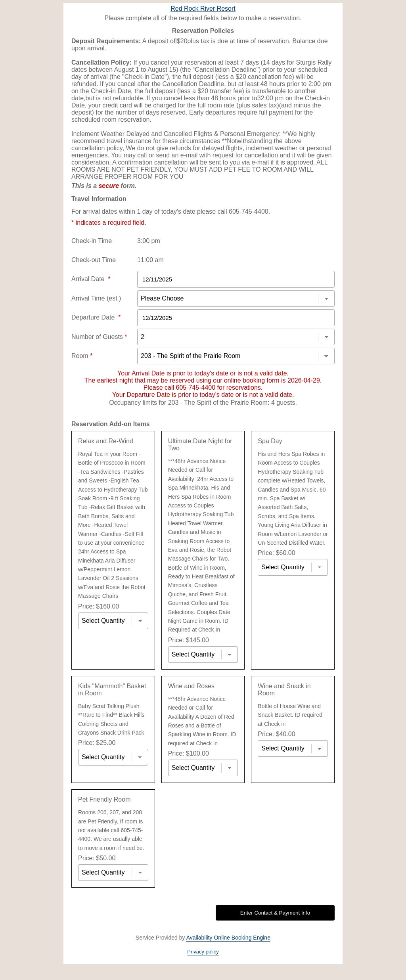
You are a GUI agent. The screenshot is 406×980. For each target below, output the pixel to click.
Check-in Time (92, 241)
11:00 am (150, 260)
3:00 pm (149, 241)
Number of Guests (99, 337)
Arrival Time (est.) (96, 298)
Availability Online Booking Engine (228, 938)
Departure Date (96, 317)
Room (82, 356)
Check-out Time (94, 260)
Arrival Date (91, 279)
